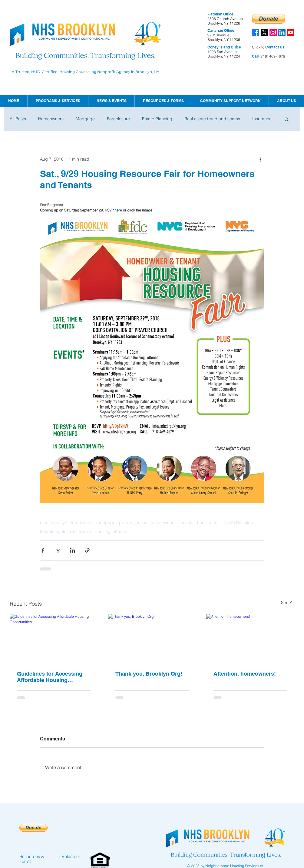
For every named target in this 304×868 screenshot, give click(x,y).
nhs (43, 523)
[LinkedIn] (282, 32)
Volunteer (71, 856)
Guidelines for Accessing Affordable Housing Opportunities (50, 677)
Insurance (262, 119)
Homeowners (51, 119)
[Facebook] (256, 32)
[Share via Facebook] (43, 550)
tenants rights (53, 532)
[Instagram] (273, 32)
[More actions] (260, 159)
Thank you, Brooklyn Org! (149, 674)
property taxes (133, 523)
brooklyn (59, 523)
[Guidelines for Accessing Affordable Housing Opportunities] (54, 639)
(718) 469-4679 (272, 56)
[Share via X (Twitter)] (58, 550)
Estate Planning (157, 119)
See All (288, 603)
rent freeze (80, 532)
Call (255, 56)
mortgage (106, 523)
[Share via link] (87, 550)
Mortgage (85, 119)
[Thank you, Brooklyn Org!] (152, 639)
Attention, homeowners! (245, 674)
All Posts (18, 119)
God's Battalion (238, 523)
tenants (186, 523)
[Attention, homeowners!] (250, 639)
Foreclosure (118, 119)
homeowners (163, 523)
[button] (111, 101)
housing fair (208, 523)
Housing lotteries (111, 532)
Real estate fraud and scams (212, 119)
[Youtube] (291, 32)
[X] (264, 32)
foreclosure (82, 523)
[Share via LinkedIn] (73, 550)
